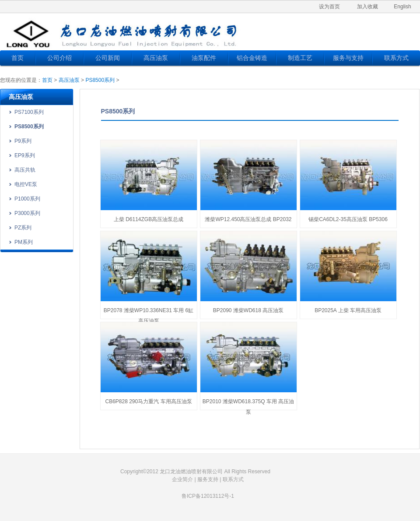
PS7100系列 (29, 112)
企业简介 (182, 479)
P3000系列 (27, 213)
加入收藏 (367, 7)
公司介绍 (59, 58)
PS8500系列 (100, 80)
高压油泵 (156, 58)
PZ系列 (23, 228)
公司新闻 (108, 58)
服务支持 (208, 479)
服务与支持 (348, 58)
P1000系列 (27, 199)
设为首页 (329, 7)
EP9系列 (25, 155)
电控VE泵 (26, 184)
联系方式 (396, 58)
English (402, 7)
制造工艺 (300, 58)
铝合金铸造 (252, 58)
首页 (17, 58)
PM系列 (24, 242)
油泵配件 (204, 58)
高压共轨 (25, 170)
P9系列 (23, 141)
